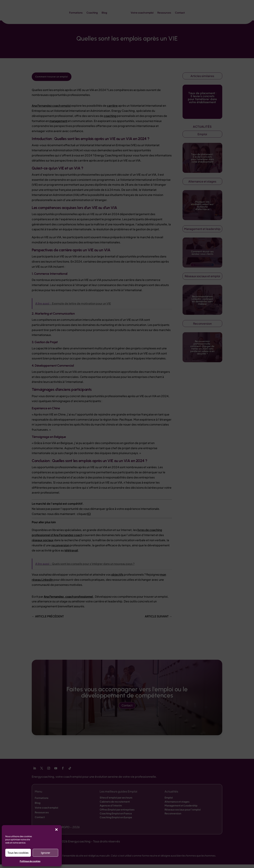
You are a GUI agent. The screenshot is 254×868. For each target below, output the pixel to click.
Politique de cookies (30, 861)
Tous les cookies (18, 853)
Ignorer (46, 853)
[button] (56, 830)
